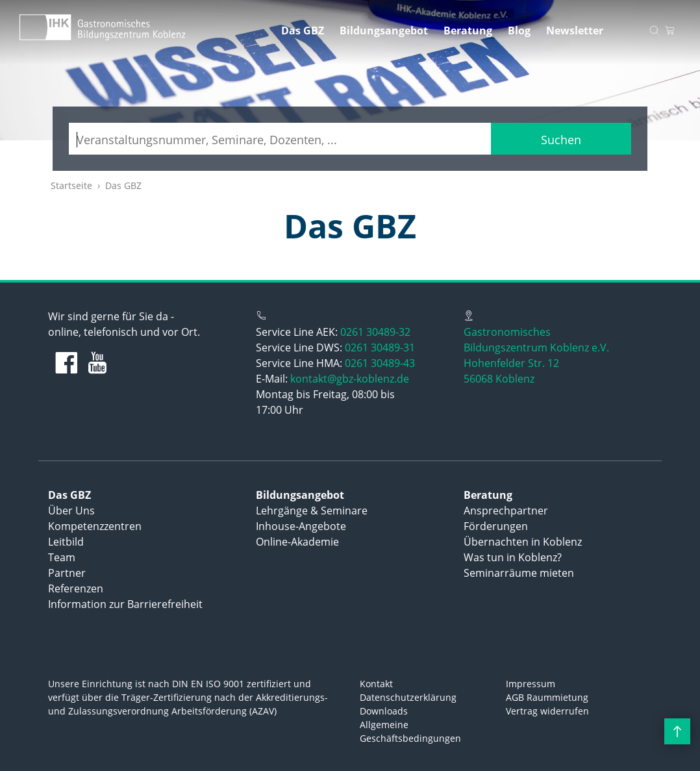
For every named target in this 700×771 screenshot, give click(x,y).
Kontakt (376, 684)
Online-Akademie (297, 542)
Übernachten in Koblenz (523, 542)
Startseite (71, 185)
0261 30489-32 (375, 332)
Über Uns (71, 511)
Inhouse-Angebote (301, 526)
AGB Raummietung (547, 697)
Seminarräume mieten (519, 573)
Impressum (531, 684)
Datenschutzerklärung (408, 697)
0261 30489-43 (380, 363)
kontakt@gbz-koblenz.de (350, 379)
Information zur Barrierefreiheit (125, 604)
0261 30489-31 (380, 348)
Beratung (468, 31)
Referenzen (76, 588)
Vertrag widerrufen (547, 711)
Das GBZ (303, 31)
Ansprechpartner (506, 511)
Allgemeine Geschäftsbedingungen (410, 731)
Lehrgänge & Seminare (312, 511)
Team (62, 557)
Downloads (384, 711)
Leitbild (66, 542)
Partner (67, 573)
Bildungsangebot (384, 31)
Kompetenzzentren (95, 526)
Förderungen (496, 526)
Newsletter (575, 31)
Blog (519, 31)
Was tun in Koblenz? (513, 557)
